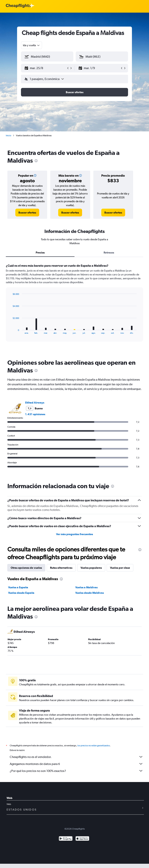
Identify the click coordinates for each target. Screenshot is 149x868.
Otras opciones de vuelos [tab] (26, 568)
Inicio (9, 135)
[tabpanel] (74, 306)
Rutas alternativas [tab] (61, 568)
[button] (45, 68)
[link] (27, 213)
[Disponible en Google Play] (66, 843)
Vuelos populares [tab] (91, 568)
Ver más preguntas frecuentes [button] (74, 534)
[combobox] (32, 45)
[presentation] (36, 161)
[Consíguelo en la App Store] (82, 843)
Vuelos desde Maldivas (90, 593)
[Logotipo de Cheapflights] (18, 6)
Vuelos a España (18, 587)
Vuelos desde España (21, 593)
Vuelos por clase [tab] (120, 568)
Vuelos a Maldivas (86, 587)
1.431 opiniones (35, 414)
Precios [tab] (40, 253)
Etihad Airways (35, 403)
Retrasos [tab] (109, 253)
